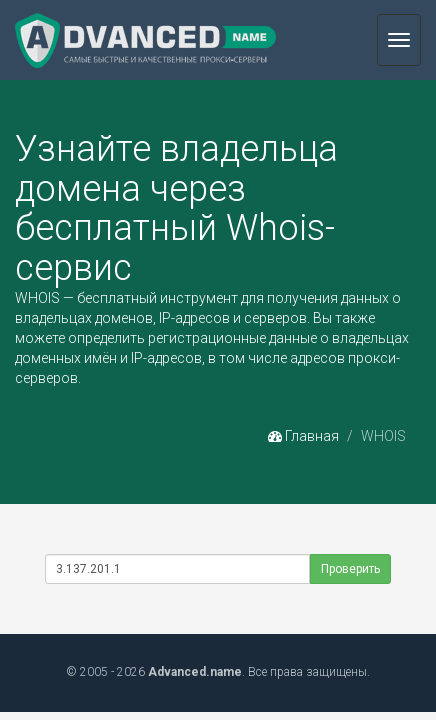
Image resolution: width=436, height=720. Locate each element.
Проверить (350, 569)
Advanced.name (195, 672)
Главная (303, 436)
